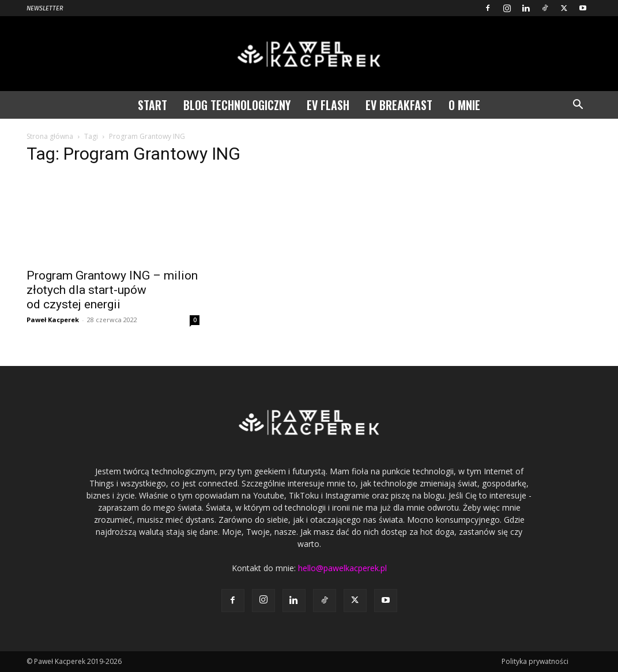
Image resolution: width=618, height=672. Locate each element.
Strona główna (50, 136)
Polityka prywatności (535, 661)
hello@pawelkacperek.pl (342, 568)
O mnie (464, 105)
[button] (578, 106)
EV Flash (328, 105)
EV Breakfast (399, 105)
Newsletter (45, 8)
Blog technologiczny (237, 105)
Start (152, 105)
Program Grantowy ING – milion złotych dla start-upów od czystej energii (112, 290)
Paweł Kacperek (53, 320)
